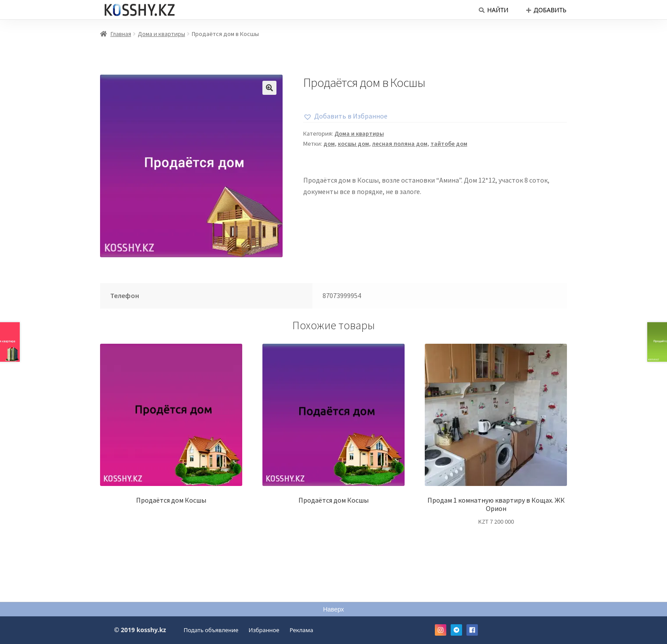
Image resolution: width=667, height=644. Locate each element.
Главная (121, 34)
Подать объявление (211, 630)
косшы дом (353, 144)
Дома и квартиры (161, 34)
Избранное (264, 630)
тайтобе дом (449, 144)
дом (329, 144)
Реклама (301, 630)
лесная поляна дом (400, 144)
